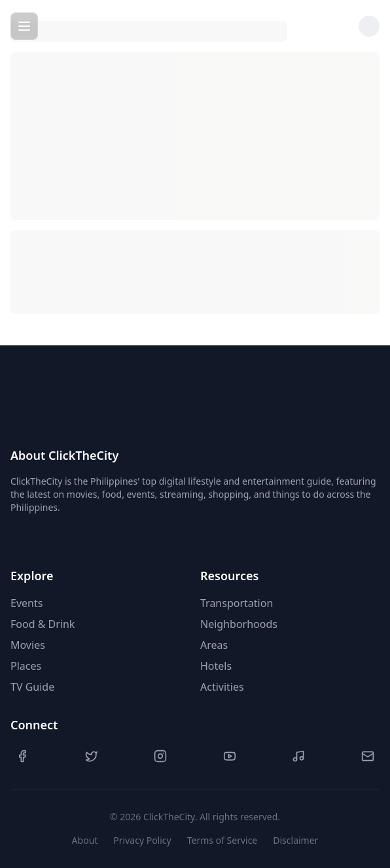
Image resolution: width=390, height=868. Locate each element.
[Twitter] (92, 756)
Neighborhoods (239, 624)
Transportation (237, 603)
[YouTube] (230, 756)
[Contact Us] (368, 756)
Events (27, 603)
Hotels (216, 666)
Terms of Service (222, 840)
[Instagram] (160, 756)
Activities (222, 687)
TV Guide (32, 687)
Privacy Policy (142, 840)
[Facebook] (22, 756)
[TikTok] (298, 756)
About (85, 840)
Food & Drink (43, 624)
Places (26, 666)
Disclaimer (295, 840)
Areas (214, 645)
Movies (28, 645)
